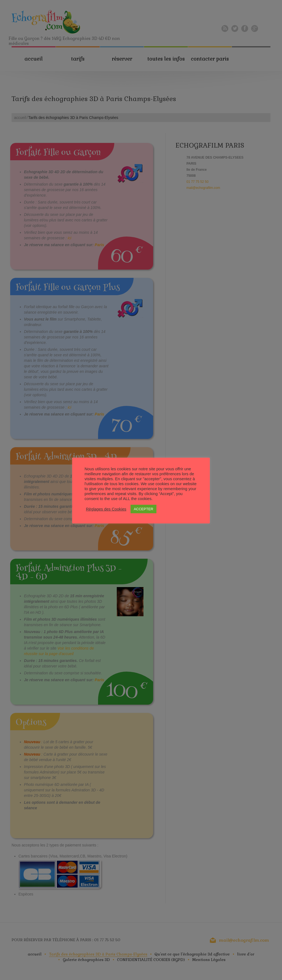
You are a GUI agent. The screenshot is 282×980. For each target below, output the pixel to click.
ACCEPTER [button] (144, 509)
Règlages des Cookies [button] (106, 509)
